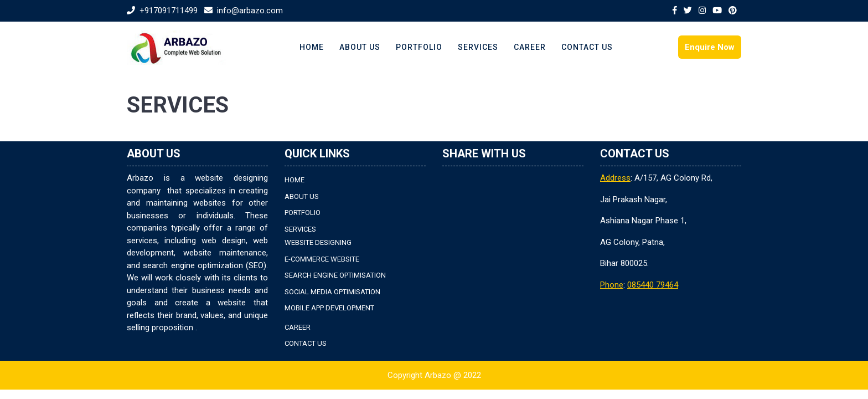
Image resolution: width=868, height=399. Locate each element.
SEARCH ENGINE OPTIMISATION (335, 275)
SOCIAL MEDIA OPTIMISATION (332, 292)
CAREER (530, 47)
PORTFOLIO (419, 47)
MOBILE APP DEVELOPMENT (329, 308)
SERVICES (478, 47)
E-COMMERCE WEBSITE (322, 259)
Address (615, 178)
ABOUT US (360, 47)
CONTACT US (587, 47)
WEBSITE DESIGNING (318, 242)
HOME (312, 47)
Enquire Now (710, 47)
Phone (612, 285)
